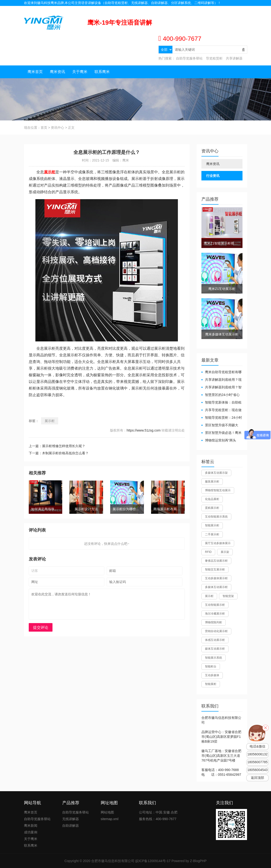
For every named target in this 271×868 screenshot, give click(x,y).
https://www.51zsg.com (144, 430)
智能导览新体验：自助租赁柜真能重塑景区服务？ (221, 403)
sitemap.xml (110, 819)
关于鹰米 (80, 72)
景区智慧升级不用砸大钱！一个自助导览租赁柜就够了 (221, 425)
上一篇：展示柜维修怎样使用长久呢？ (57, 446)
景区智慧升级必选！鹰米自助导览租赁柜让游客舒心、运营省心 (221, 433)
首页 (44, 128)
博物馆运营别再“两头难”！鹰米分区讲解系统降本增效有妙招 (220, 441)
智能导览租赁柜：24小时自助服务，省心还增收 (222, 418)
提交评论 (41, 627)
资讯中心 (57, 128)
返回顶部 (257, 778)
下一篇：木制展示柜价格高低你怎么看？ (59, 453)
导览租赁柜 (214, 58)
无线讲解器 (71, 819)
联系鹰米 (102, 72)
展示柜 (50, 421)
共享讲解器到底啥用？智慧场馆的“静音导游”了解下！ (221, 388)
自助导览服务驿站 (189, 58)
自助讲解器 (71, 826)
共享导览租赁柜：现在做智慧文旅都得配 (221, 410)
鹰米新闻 (31, 826)
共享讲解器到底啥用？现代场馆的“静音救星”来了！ (221, 380)
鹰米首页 (35, 72)
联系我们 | (226, 9)
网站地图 (241, 9)
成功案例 (31, 832)
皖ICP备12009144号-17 (153, 861)
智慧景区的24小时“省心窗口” (221, 395)
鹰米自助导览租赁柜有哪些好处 (221, 372)
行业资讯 (213, 176)
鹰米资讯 (57, 72)
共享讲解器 (234, 58)
